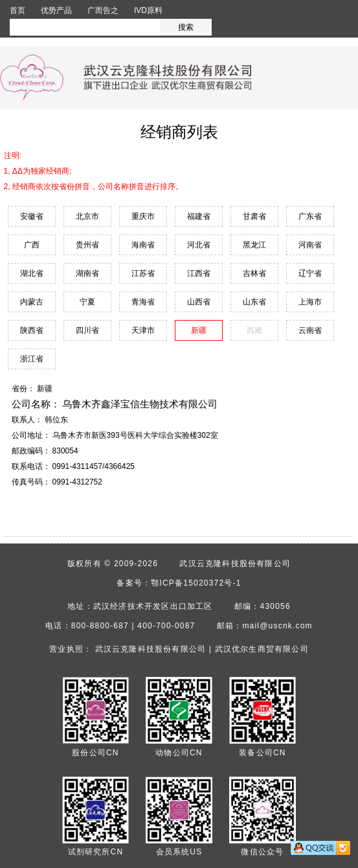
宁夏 (87, 302)
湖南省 (87, 273)
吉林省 (254, 273)
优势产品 (56, 10)
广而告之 (103, 10)
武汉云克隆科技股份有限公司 (235, 564)
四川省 (87, 330)
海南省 (143, 245)
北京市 (87, 216)
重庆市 (143, 216)
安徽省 (32, 216)
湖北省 (32, 273)
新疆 (199, 330)
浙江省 (32, 359)
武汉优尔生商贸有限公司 (262, 649)
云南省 (310, 330)
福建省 (199, 216)
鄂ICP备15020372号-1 (196, 583)
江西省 (199, 273)
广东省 (310, 216)
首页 (17, 10)
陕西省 (32, 330)
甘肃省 (254, 216)
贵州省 (87, 245)
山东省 (254, 302)
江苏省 (143, 273)
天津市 (143, 330)
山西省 (199, 302)
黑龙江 (254, 245)
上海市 (310, 302)
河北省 (199, 245)
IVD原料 (148, 10)
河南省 (310, 245)
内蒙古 (32, 302)
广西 (32, 245)
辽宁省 (310, 273)
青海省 (143, 302)
